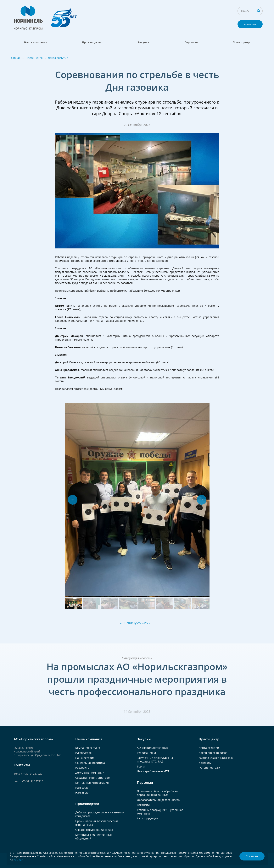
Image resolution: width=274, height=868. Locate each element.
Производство (92, 42)
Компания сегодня (88, 748)
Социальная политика (90, 763)
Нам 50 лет (83, 788)
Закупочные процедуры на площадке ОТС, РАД (155, 760)
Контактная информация (92, 783)
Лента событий (58, 58)
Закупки (143, 42)
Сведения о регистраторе (92, 778)
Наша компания (36, 42)
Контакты (250, 24)
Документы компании (90, 773)
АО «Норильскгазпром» (152, 748)
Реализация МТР (148, 753)
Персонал (191, 42)
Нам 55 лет (83, 792)
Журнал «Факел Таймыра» (216, 758)
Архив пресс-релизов (213, 753)
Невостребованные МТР (153, 771)
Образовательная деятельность (158, 800)
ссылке (18, 860)
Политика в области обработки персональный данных (157, 793)
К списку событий (137, 623)
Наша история (85, 758)
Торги (141, 766)
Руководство (83, 753)
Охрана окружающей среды (94, 830)
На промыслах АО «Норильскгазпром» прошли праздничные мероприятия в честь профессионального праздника (137, 679)
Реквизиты (82, 768)
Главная (15, 58)
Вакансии (143, 805)
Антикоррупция (147, 818)
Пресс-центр (241, 42)
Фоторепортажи (209, 768)
